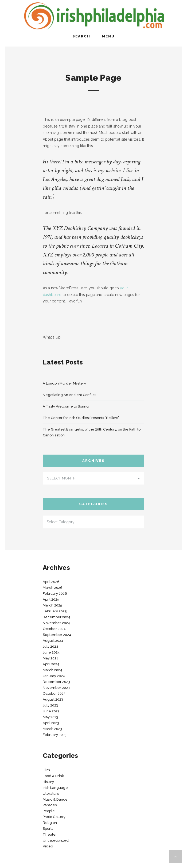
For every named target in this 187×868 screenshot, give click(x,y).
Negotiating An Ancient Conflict (69, 395)
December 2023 (56, 682)
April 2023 (51, 723)
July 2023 (50, 705)
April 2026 (51, 582)
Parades (50, 805)
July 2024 (50, 646)
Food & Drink (53, 776)
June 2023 (51, 711)
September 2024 (57, 635)
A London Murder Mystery (64, 383)
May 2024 (51, 658)
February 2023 (55, 735)
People (49, 811)
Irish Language (55, 788)
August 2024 (53, 641)
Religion (50, 823)
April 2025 (51, 599)
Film (46, 770)
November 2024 (56, 623)
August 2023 (53, 699)
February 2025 (55, 611)
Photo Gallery (54, 817)
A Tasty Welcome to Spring (66, 406)
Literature (51, 794)
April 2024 (51, 664)
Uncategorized (56, 840)
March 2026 (53, 588)
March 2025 (52, 605)
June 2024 (51, 652)
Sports (48, 829)
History (48, 782)
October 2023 (54, 694)
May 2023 (50, 717)
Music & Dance (55, 799)
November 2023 (56, 688)
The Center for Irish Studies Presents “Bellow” (81, 418)
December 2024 (57, 617)
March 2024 (52, 670)
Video (48, 846)
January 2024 (54, 676)
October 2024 (54, 629)
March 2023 (52, 729)
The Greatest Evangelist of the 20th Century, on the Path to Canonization (92, 432)
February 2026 (55, 594)
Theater (50, 834)
